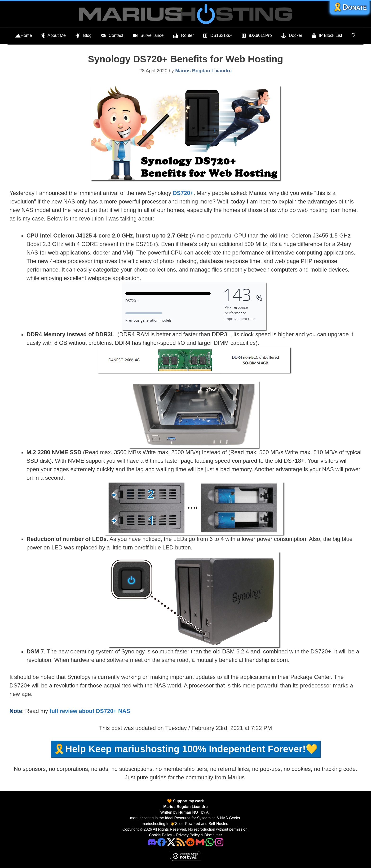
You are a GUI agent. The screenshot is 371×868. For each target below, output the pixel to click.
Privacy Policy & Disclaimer (199, 835)
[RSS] (181, 842)
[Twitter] (171, 842)
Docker (292, 36)
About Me (54, 36)
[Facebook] (161, 842)
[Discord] (152, 842)
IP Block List (327, 36)
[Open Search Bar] (354, 35)
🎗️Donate (350, 7)
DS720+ (183, 193)
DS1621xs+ (218, 36)
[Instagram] (219, 842)
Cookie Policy (161, 835)
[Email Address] (200, 842)
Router (184, 36)
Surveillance (148, 36)
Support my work (188, 801)
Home (24, 36)
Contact (112, 36)
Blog (84, 36)
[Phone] (190, 842)
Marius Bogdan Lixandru (185, 807)
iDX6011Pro (257, 36)
